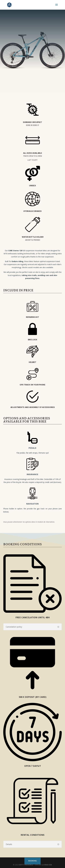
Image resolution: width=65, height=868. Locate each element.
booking (32, 861)
